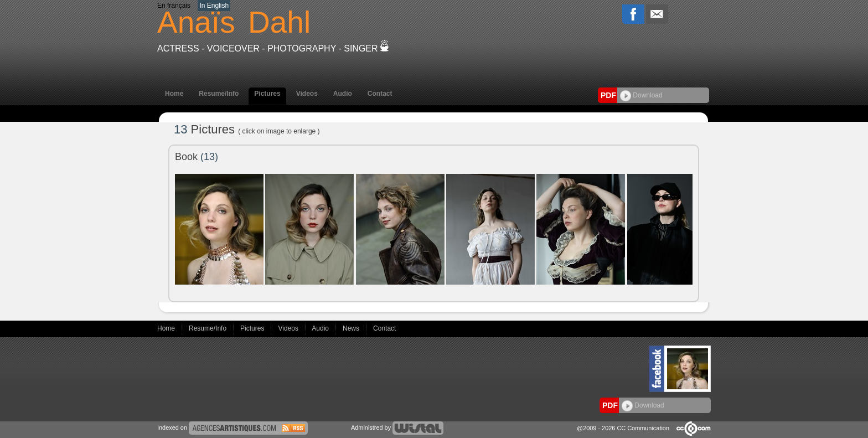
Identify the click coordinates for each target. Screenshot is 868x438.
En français (174, 6)
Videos (307, 94)
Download (641, 95)
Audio (343, 94)
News (352, 328)
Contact (380, 94)
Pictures (267, 94)
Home (174, 94)
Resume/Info (219, 94)
